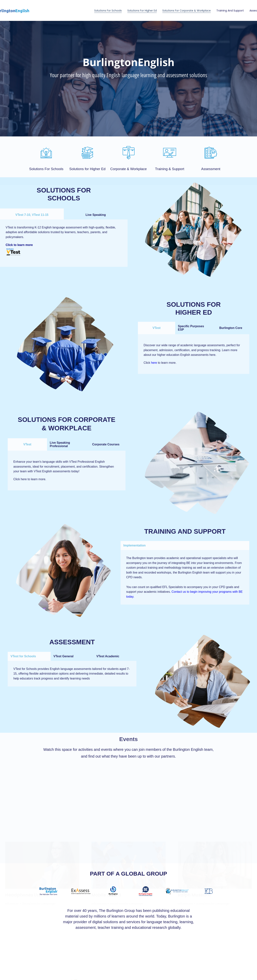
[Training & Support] (170, 153)
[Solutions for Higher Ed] (87, 153)
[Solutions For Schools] (46, 153)
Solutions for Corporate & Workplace (187, 11)
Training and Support (230, 11)
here (154, 363)
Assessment (211, 169)
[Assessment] (211, 153)
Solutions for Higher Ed (142, 11)
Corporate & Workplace (128, 169)
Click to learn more (19, 245)
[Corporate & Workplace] (129, 153)
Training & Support (170, 169)
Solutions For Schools (108, 11)
